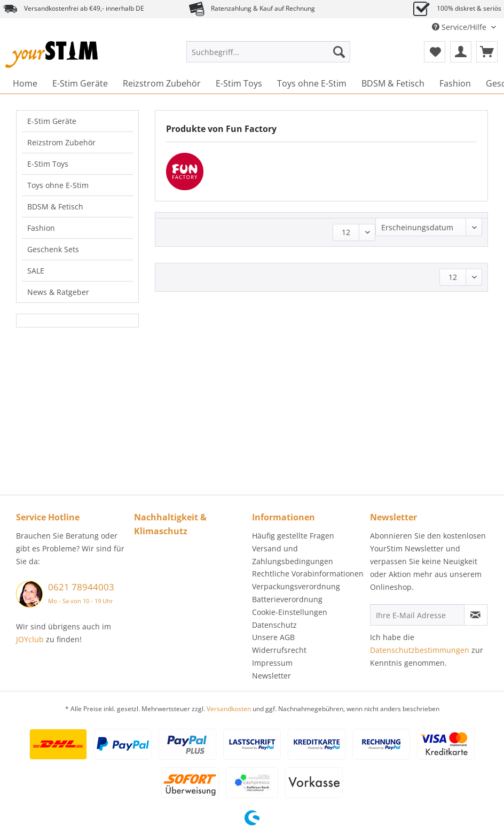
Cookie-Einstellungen (290, 612)
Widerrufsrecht (279, 650)
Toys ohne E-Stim (58, 185)
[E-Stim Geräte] (80, 83)
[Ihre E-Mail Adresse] (417, 615)
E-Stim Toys (48, 164)
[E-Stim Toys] (239, 83)
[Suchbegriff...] (268, 52)
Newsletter (271, 676)
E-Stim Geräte (52, 121)
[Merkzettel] (435, 52)
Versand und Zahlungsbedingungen (293, 555)
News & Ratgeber (58, 292)
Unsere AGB (273, 637)
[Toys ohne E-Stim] (312, 83)
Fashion (41, 228)
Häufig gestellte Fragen (293, 536)
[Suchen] (339, 52)
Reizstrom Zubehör (61, 142)
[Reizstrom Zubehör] (162, 83)
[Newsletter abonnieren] (476, 615)
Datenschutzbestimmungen (420, 650)
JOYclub (30, 639)
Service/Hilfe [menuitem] (460, 27)
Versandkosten (229, 709)
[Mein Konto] (461, 52)
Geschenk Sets (53, 249)
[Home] (25, 83)
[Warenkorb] (487, 52)
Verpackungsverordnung (296, 586)
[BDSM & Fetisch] (393, 83)
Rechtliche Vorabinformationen (308, 574)
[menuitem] (268, 57)
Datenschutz (274, 625)
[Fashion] (455, 83)
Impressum (272, 663)
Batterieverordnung (287, 599)
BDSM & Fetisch (55, 206)
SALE (36, 271)
